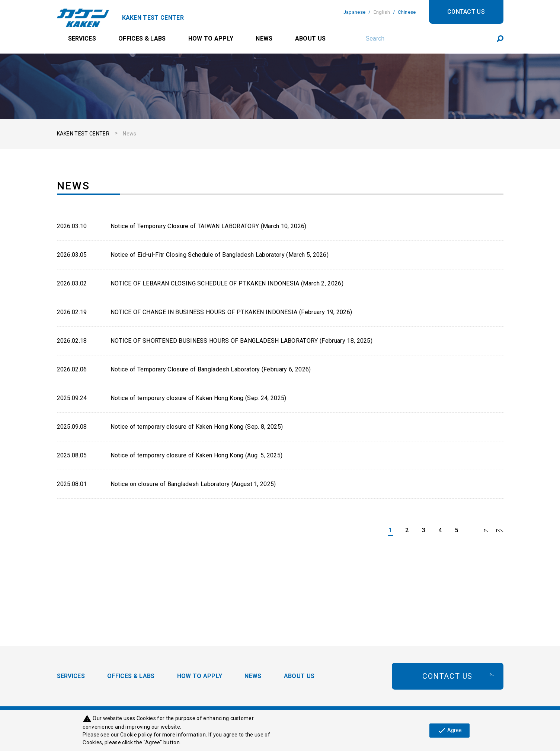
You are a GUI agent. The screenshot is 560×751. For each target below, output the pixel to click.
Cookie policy (136, 735)
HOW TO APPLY (211, 39)
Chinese (407, 12)
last (499, 530)
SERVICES (82, 39)
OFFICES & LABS (142, 39)
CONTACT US (466, 12)
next (481, 530)
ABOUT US (311, 39)
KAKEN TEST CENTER (83, 134)
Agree (449, 731)
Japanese (355, 12)
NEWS (264, 39)
